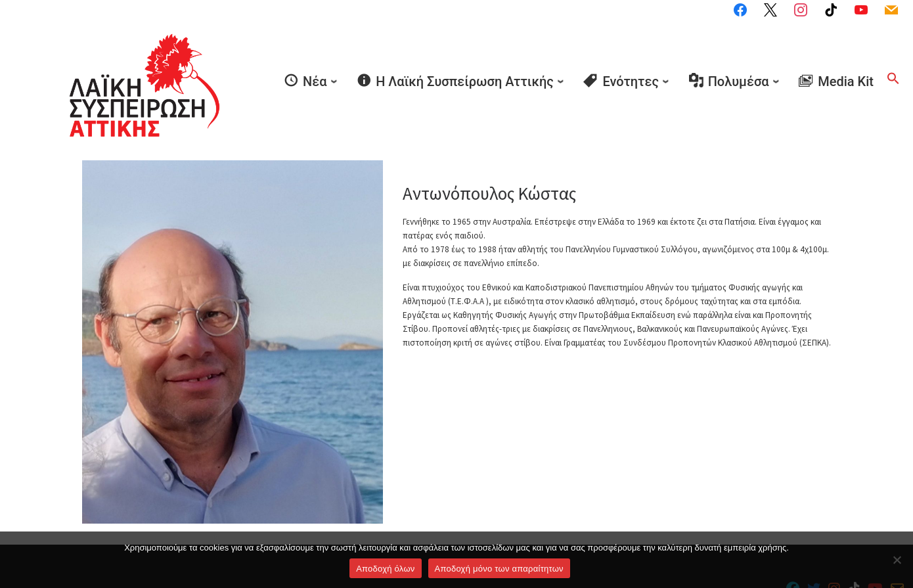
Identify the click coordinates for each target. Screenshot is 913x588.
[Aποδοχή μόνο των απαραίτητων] (897, 560)
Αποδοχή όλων (385, 569)
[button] (893, 58)
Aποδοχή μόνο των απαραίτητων (499, 569)
